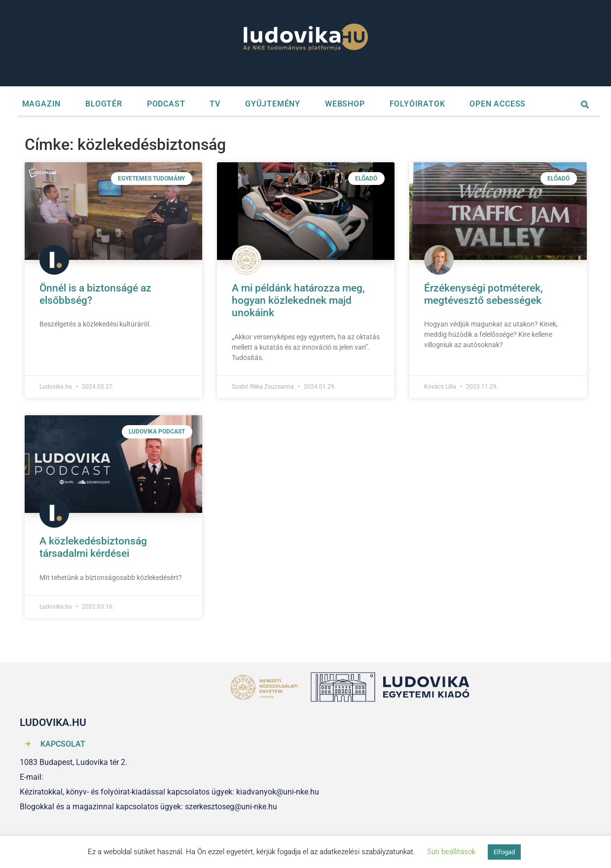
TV (215, 104)
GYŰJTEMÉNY (273, 104)
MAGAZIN (42, 104)
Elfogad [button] (504, 852)
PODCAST (166, 104)
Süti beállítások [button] (451, 852)
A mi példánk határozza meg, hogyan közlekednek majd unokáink (298, 300)
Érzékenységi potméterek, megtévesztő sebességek (484, 294)
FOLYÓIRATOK (417, 104)
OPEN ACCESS (498, 104)
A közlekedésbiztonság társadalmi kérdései (93, 547)
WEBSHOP (345, 104)
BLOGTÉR (104, 104)
